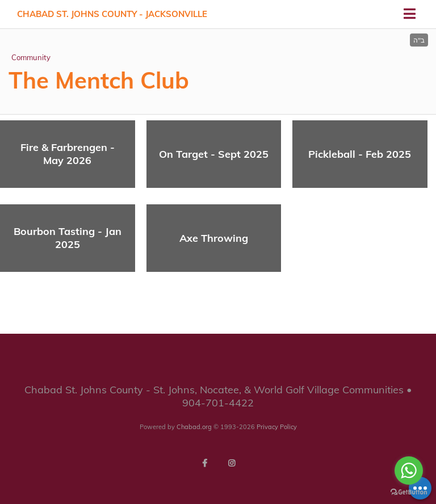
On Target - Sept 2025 (214, 154)
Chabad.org (194, 427)
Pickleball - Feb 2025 (360, 154)
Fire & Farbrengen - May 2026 (68, 154)
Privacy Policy (277, 427)
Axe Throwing (214, 238)
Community (31, 57)
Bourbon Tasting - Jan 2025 (68, 238)
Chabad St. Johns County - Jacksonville (112, 14)
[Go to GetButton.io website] (409, 492)
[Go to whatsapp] (409, 471)
